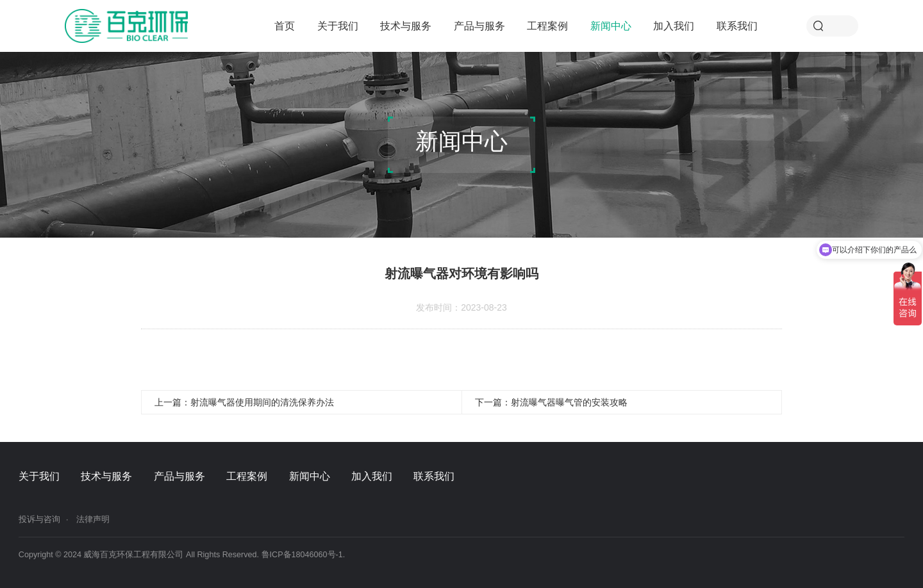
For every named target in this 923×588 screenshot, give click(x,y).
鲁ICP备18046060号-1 (302, 555)
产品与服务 (479, 26)
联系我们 (737, 26)
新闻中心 (611, 26)
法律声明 (93, 519)
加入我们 (674, 26)
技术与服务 (406, 26)
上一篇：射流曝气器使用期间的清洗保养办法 (244, 402)
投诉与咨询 (39, 519)
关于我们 (338, 26)
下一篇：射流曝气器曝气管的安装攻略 (551, 402)
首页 (285, 26)
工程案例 (547, 26)
